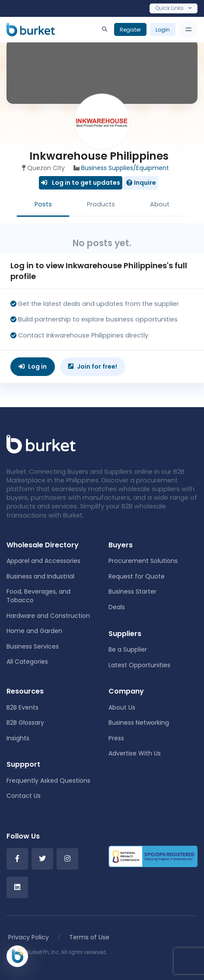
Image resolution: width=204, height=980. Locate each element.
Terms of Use (89, 937)
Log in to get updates (81, 183)
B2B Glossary (25, 723)
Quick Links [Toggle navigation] (174, 8)
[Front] (41, 443)
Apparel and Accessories (43, 561)
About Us (122, 707)
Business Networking (139, 723)
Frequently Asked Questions (48, 781)
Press (116, 738)
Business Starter (132, 591)
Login (163, 30)
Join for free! (93, 366)
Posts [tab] (43, 204)
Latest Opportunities (139, 665)
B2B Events (22, 707)
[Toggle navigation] (188, 30)
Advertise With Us (135, 753)
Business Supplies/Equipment (125, 168)
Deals (117, 607)
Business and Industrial (40, 576)
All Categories (27, 662)
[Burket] (31, 29)
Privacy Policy (29, 937)
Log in (33, 366)
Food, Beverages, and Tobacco (38, 596)
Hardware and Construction (48, 616)
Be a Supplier (128, 649)
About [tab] (160, 204)
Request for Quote (137, 576)
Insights (18, 738)
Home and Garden (34, 631)
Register (130, 30)
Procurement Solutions (143, 561)
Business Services (33, 646)
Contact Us (24, 796)
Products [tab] (101, 204)
